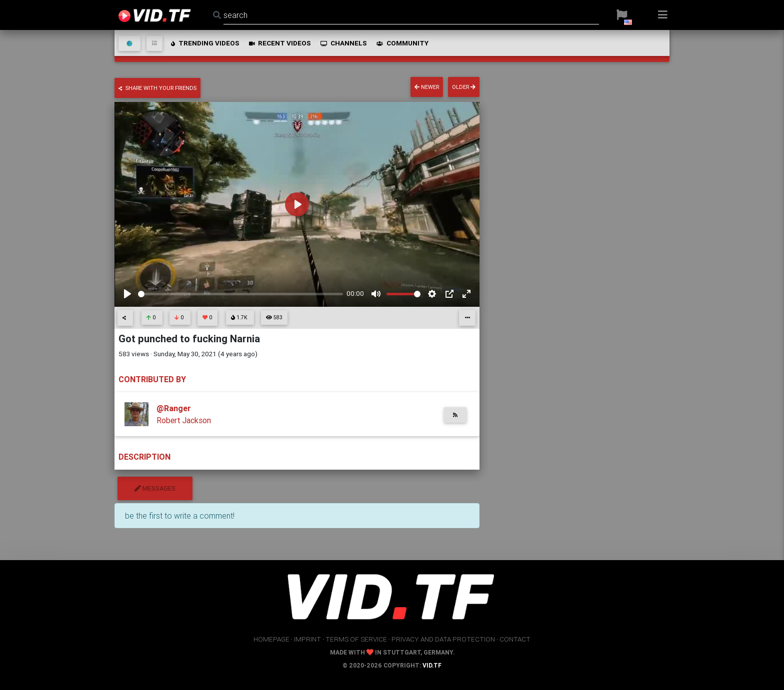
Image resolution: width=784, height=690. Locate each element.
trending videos (204, 43)
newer (427, 87)
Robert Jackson (184, 420)
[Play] (127, 294)
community (402, 43)
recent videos (279, 43)
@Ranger (174, 408)
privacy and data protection (443, 639)
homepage (271, 639)
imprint (307, 639)
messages (155, 488)
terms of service (356, 639)
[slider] (240, 294)
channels (343, 43)
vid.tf (432, 665)
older (464, 87)
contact (515, 639)
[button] (622, 15)
